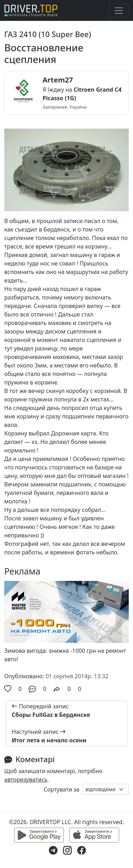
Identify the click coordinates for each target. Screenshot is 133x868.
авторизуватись (26, 780)
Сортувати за (62, 789)
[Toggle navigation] (119, 11)
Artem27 (58, 80)
